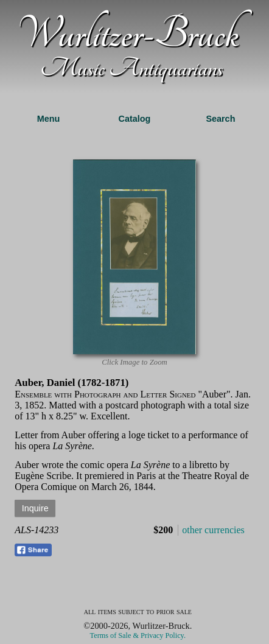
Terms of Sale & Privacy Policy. (138, 635)
